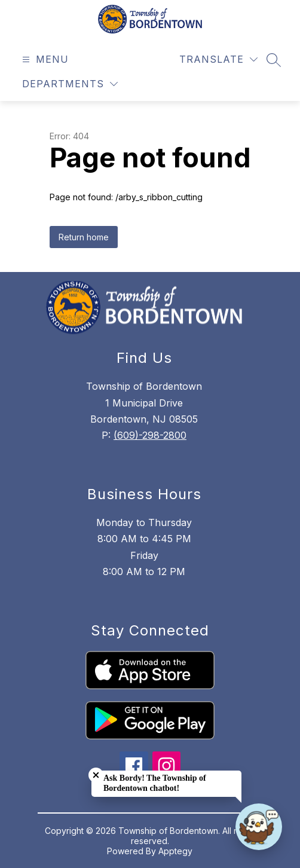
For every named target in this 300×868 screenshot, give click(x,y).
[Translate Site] (218, 59)
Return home (84, 237)
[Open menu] (44, 59)
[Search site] (274, 60)
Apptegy (175, 851)
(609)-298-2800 (150, 435)
